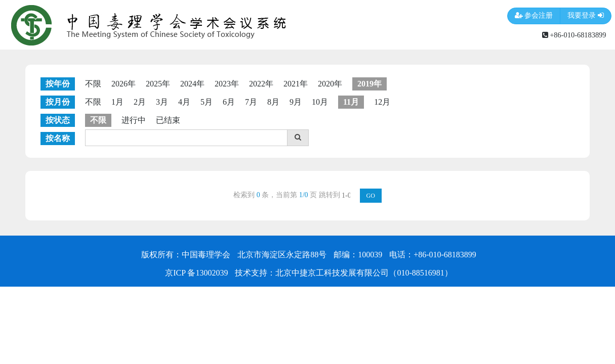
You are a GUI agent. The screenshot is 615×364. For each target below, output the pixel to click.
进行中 (134, 120)
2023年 (227, 84)
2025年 (158, 84)
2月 (140, 102)
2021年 (296, 84)
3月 (162, 102)
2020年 (330, 84)
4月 (184, 102)
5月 (207, 102)
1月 (117, 102)
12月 (382, 102)
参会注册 (534, 16)
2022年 (261, 84)
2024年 (192, 84)
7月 (251, 102)
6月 (229, 102)
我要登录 (586, 16)
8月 (273, 102)
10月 (320, 102)
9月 (296, 102)
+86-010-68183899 (574, 35)
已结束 (168, 120)
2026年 (124, 84)
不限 (93, 84)
